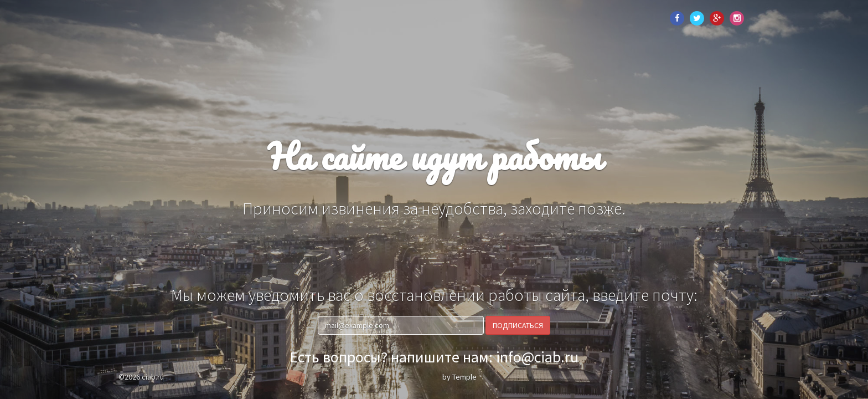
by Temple (459, 377)
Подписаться (518, 325)
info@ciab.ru (537, 357)
